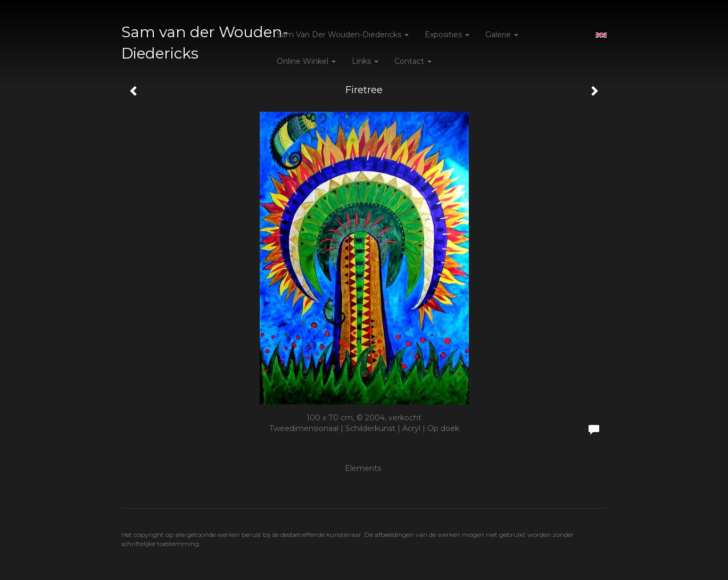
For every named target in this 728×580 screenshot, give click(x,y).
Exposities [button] (447, 35)
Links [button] (365, 61)
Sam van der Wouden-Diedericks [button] (343, 35)
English (601, 35)
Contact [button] (413, 61)
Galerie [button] (502, 35)
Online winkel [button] (306, 61)
